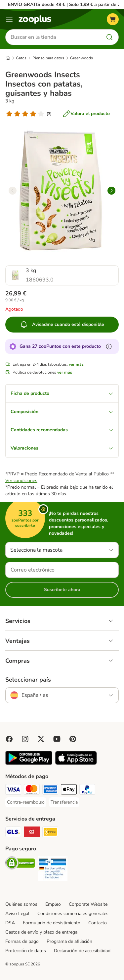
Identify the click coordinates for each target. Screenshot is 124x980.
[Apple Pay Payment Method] (69, 790)
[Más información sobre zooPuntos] (109, 346)
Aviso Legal (17, 914)
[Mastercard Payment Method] (32, 790)
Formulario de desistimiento (52, 923)
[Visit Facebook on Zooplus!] (9, 739)
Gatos (21, 58)
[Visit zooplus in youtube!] (57, 739)
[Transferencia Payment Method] (64, 802)
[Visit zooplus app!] (29, 763)
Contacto (98, 923)
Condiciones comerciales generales (73, 914)
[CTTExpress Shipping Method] (32, 833)
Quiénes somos (21, 904)
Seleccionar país (28, 680)
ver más (76, 364)
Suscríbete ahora (62, 590)
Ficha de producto (62, 393)
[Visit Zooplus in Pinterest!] (73, 739)
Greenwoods (82, 58)
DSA (10, 923)
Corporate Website (88, 904)
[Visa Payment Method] (13, 790)
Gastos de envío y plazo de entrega (41, 932)
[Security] (20, 864)
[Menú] (9, 19)
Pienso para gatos (48, 58)
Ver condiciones (21, 481)
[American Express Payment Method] (50, 790)
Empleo (53, 904)
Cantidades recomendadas (62, 430)
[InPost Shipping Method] (50, 833)
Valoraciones (62, 448)
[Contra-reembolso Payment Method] (26, 802)
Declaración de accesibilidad (82, 951)
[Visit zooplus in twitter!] (41, 739)
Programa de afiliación (69, 941)
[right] (111, 191)
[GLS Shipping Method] (13, 833)
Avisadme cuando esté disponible (62, 325)
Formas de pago (22, 941)
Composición (62, 412)
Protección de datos (26, 951)
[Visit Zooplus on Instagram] (25, 739)
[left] (13, 191)
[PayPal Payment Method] (87, 790)
